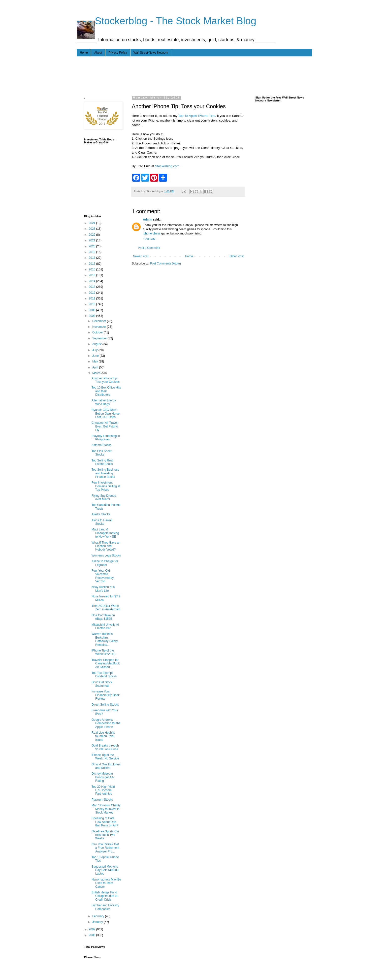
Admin (147, 220)
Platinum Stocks (102, 800)
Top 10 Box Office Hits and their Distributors (106, 391)
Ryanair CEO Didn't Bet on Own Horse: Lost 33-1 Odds (106, 413)
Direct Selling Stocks (105, 705)
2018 (93, 258)
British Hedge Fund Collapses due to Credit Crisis (104, 896)
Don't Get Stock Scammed (102, 684)
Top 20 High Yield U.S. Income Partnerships (103, 790)
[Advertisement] (174, 75)
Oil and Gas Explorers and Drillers (106, 766)
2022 (93, 235)
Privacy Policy (118, 53)
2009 (93, 310)
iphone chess (152, 233)
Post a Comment (149, 248)
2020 (93, 246)
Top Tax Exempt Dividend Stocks (104, 675)
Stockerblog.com (167, 166)
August (97, 344)
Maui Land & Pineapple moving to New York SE (105, 533)
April (96, 367)
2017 (93, 264)
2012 (93, 293)
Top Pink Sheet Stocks (102, 453)
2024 (93, 223)
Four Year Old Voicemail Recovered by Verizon (103, 576)
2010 (93, 304)
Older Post (237, 256)
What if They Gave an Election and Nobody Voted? (106, 546)
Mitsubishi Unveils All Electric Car (105, 626)
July (95, 350)
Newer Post (141, 256)
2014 (93, 281)
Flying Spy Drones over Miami (104, 497)
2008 (93, 316)
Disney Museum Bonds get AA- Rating (103, 777)
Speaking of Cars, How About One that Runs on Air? (105, 822)
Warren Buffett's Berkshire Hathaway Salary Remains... (105, 639)
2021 (93, 240)
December (100, 321)
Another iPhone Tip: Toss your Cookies (106, 380)
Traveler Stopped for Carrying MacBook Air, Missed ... (106, 664)
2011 (93, 298)
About (98, 53)
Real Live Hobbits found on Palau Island (103, 736)
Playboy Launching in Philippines (106, 438)
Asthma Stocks (101, 445)
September (100, 338)
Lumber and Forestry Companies (105, 907)
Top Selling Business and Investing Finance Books (105, 473)
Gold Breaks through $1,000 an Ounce (105, 747)
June (96, 356)
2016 (93, 269)
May (96, 361)
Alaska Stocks (101, 514)
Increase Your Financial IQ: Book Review (106, 695)
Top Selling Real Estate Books (102, 462)
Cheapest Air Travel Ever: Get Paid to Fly (105, 426)
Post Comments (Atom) (165, 263)
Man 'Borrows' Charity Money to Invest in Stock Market (106, 809)
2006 (93, 935)
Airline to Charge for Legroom (105, 563)
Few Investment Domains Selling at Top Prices (106, 486)
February (99, 916)
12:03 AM (149, 239)
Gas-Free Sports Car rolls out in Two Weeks (105, 835)
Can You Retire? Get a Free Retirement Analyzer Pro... (105, 848)
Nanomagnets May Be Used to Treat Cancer (106, 883)
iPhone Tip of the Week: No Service (105, 757)
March (97, 373)
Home (84, 53)
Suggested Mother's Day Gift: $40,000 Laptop (105, 870)
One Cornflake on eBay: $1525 (103, 617)
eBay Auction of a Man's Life (103, 589)
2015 (93, 275)
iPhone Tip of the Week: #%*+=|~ (104, 652)
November (100, 327)
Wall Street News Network (151, 53)
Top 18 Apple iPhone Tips (197, 116)
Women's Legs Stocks (106, 555)
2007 (93, 929)
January (98, 922)
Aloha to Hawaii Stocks (102, 522)
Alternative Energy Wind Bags (104, 402)
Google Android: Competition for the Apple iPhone (106, 723)
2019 (93, 252)
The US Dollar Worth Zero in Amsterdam (106, 608)
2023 (93, 229)
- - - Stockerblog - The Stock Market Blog (166, 21)
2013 (93, 287)
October (98, 332)
